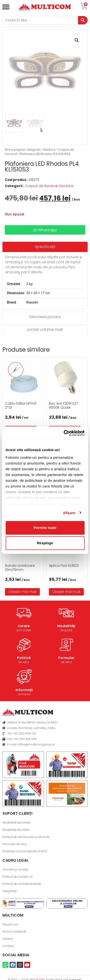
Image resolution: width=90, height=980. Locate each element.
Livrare (24, 626)
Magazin (34, 150)
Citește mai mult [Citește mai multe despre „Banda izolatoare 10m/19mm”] (22, 592)
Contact (8, 946)
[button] (77, 40)
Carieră (8, 939)
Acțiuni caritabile (14, 931)
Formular (66, 658)
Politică (24, 658)
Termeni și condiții (15, 869)
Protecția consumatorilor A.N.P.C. (25, 851)
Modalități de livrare (16, 822)
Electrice (49, 150)
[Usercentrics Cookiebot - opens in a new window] (64, 433)
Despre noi (10, 924)
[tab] (45, 247)
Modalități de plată (16, 830)
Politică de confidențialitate (22, 884)
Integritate (10, 891)
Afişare (69, 513)
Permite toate (45, 528)
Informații (24, 690)
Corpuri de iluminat (41, 186)
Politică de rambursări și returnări (26, 837)
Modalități (66, 626)
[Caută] (40, 20)
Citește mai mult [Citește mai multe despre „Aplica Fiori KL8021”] (66, 592)
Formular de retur (15, 844)
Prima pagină (15, 150)
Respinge (45, 543)
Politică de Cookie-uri (18, 877)
